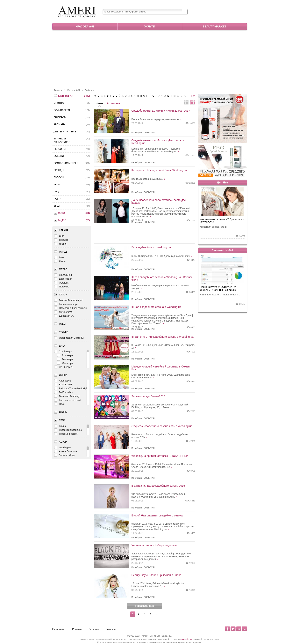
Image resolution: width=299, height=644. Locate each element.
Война (60, 426)
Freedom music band (68, 400)
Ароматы (60, 124)
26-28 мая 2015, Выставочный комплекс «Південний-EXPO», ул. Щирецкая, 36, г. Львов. (160, 406)
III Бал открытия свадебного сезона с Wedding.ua (163, 337)
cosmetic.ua (186, 639)
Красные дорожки (66, 434)
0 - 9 (97, 96)
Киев (59, 257)
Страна (64, 230)
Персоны (60, 149)
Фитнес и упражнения (62, 140)
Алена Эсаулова (66, 451)
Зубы (57, 206)
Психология (62, 110)
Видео (62, 220)
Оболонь (61, 283)
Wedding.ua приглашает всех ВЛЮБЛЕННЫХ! (160, 456)
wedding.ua (63, 447)
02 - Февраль (64, 367)
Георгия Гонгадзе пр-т (68, 300)
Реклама (77, 629)
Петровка (62, 287)
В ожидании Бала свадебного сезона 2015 (158, 486)
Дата (62, 346)
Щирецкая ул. (64, 316)
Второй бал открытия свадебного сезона (157, 516)
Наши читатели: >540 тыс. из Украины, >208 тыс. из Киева (218, 289)
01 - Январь (63, 351)
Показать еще (145, 606)
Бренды (59, 170)
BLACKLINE (63, 385)
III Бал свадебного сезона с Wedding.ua (156, 307)
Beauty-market (214, 26)
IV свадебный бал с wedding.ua (151, 247)
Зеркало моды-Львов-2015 (148, 396)
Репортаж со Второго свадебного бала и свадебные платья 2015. (160, 436)
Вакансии (94, 629)
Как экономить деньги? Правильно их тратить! (222, 221)
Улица (63, 295)
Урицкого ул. (64, 312)
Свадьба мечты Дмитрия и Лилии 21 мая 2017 (161, 111)
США (59, 236)
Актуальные (114, 103)
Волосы (59, 177)
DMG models (64, 392)
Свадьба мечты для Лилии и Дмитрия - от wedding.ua (158, 142)
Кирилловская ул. (66, 304)
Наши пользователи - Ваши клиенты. (220, 295)
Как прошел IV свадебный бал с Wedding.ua (159, 170)
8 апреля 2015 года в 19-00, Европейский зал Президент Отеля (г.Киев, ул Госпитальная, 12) (162, 466)
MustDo (59, 103)
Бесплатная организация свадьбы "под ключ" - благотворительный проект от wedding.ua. (157, 150)
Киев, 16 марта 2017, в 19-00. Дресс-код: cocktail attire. (162, 256)
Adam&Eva (63, 381)
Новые (100, 103)
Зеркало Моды (65, 455)
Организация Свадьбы (69, 338)
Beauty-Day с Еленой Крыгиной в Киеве (157, 575)
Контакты (111, 629)
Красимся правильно (68, 430)
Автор (63, 442)
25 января (65, 363)
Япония (61, 244)
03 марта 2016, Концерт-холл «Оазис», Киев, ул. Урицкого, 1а (163, 346)
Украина (61, 240)
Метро (63, 269)
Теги (62, 420)
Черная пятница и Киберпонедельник (155, 545)
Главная (58, 90)
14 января (65, 359)
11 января (65, 355)
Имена (63, 375)
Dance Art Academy (67, 396)
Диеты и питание (65, 132)
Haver (60, 404)
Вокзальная (63, 275)
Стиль (63, 412)
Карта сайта (59, 629)
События (89, 90)
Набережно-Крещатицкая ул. (71, 308)
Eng (193, 96)
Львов (60, 261)
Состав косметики (66, 163)
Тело (57, 185)
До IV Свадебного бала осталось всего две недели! (159, 201)
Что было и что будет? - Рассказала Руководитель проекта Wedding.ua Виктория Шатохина (159, 495)
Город (63, 252)
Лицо (57, 192)
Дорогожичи (63, 279)
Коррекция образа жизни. (214, 227)
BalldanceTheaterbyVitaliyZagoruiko (75, 388)
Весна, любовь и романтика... (149, 179)
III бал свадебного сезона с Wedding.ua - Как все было (162, 278)
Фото (62, 213)
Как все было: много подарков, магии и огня (156, 119)
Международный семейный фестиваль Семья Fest (161, 368)
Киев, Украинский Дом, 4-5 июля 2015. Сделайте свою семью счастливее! (161, 376)
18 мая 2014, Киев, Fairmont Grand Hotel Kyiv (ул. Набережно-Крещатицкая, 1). (158, 585)
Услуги (150, 26)
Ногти (58, 199)
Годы (62, 324)
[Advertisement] (150, 59)
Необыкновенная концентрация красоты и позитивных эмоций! (161, 287)
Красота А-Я (85, 26)
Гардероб (60, 117)
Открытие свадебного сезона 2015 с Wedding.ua (162, 426)
